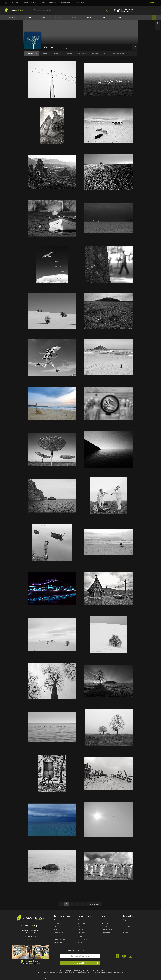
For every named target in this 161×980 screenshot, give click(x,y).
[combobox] (120, 53)
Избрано (12, 18)
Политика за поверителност (72, 978)
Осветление (58, 933)
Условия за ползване (56, 978)
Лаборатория (82, 939)
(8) (57, 53)
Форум (74, 18)
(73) (45, 53)
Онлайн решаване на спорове (91, 978)
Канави (80, 929)
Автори (90, 18)
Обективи (57, 923)
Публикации (94, 53)
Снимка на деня (128, 926)
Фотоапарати (59, 920)
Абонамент (86, 963)
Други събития (107, 929)
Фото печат (82, 920)
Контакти (80, 3)
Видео (56, 926)
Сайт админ (45, 978)
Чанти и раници (60, 939)
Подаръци (81, 936)
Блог (43, 3)
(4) (69, 53)
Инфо (104, 53)
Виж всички (58, 942)
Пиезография (83, 933)
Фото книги (82, 923)
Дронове (57, 936)
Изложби (105, 920)
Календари (82, 926)
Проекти (59, 18)
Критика (105, 18)
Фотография (66, 3)
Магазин (16, 3)
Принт (30, 3)
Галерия (53, 3)
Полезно (121, 18)
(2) (81, 53)
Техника (105, 926)
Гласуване (43, 18)
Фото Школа (106, 923)
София (25, 925)
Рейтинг (28, 18)
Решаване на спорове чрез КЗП (110, 978)
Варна (36, 925)
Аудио (56, 929)
